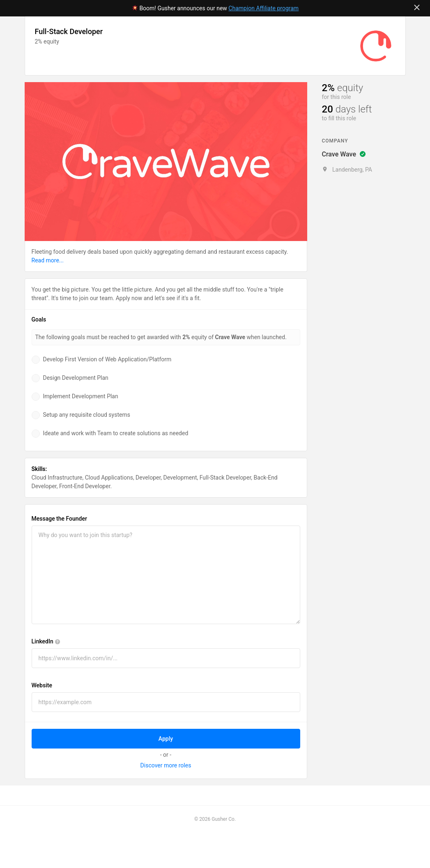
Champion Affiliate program (263, 8)
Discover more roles (166, 765)
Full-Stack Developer (69, 31)
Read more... (48, 260)
